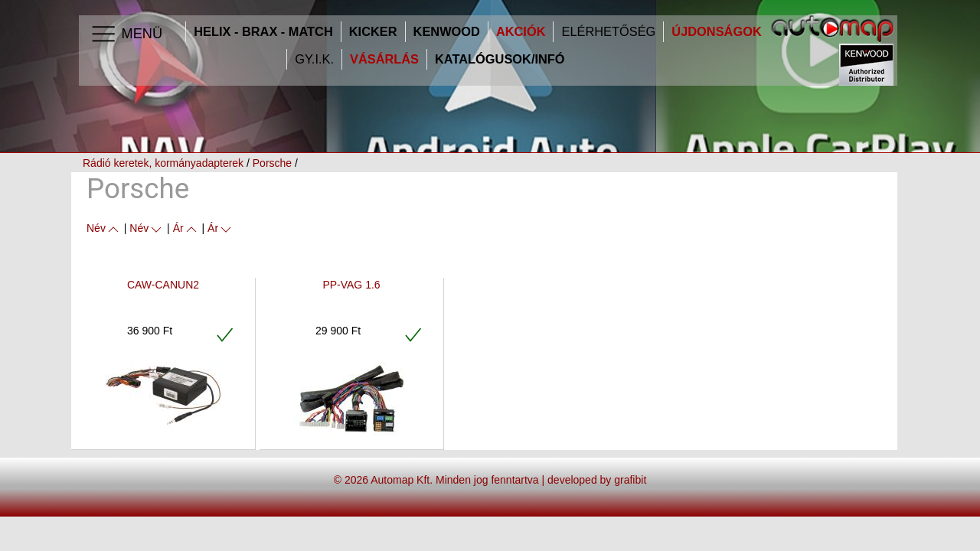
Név (104, 228)
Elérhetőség (608, 32)
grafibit (630, 480)
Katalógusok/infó (500, 59)
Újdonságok (716, 32)
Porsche (272, 163)
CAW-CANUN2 (163, 285)
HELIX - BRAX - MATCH (263, 32)
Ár (186, 228)
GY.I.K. (314, 59)
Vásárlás (384, 59)
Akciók (521, 32)
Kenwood (447, 32)
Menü (126, 34)
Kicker (373, 32)
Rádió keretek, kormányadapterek (163, 163)
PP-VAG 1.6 (351, 285)
